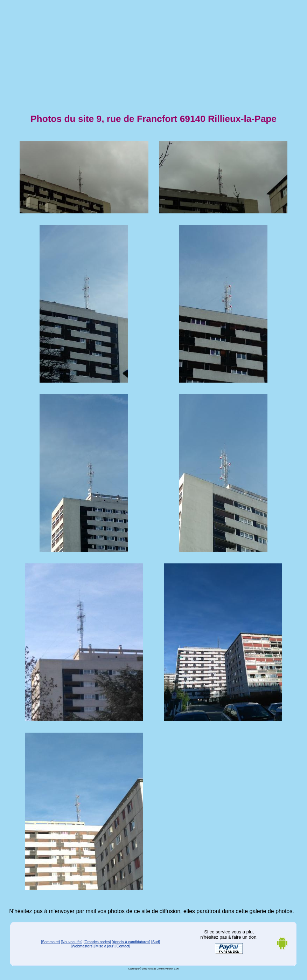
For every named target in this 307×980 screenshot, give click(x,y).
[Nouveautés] (72, 942)
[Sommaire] (50, 942)
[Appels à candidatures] (131, 942)
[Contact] (123, 946)
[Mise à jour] (104, 946)
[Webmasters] (82, 946)
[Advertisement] (154, 52)
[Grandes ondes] (97, 942)
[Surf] (156, 942)
